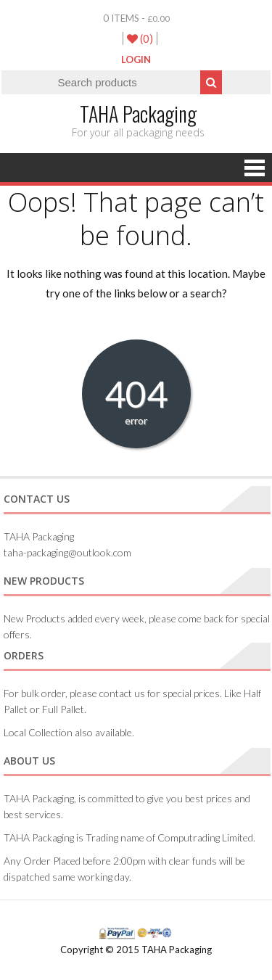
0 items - (136, 18)
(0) (140, 38)
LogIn (136, 59)
